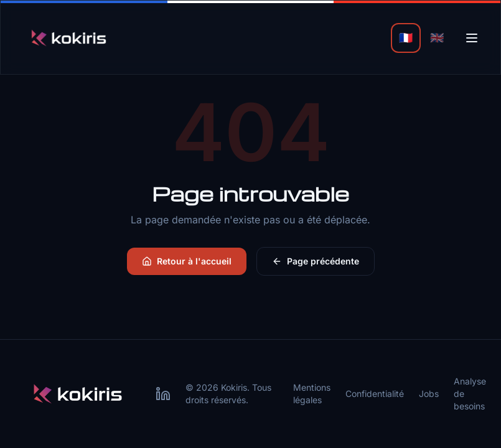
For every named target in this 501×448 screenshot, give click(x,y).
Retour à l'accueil (187, 261)
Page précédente (316, 261)
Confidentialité (375, 394)
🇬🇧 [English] (437, 38)
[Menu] (472, 38)
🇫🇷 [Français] (406, 38)
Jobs (429, 394)
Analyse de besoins (470, 394)
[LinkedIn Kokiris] (163, 394)
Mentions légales (312, 394)
